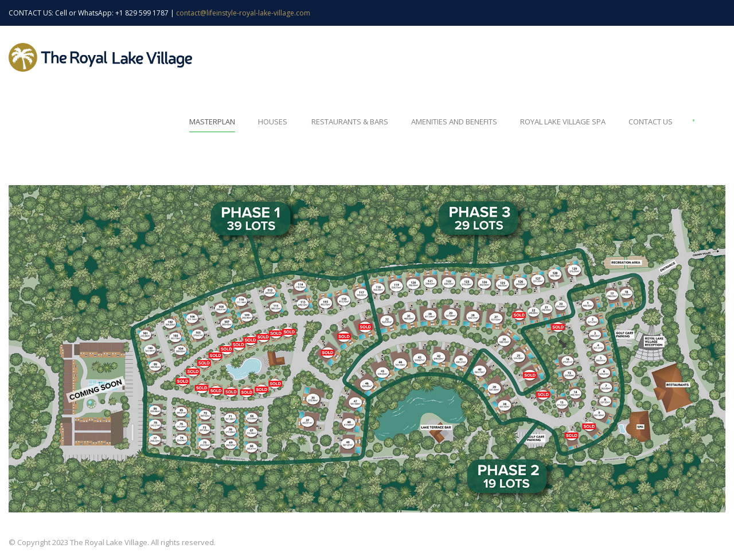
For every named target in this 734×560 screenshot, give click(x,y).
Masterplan (212, 122)
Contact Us (651, 122)
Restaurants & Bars (350, 122)
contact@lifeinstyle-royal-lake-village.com (243, 13)
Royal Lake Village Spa (563, 122)
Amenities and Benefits (454, 122)
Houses (273, 122)
